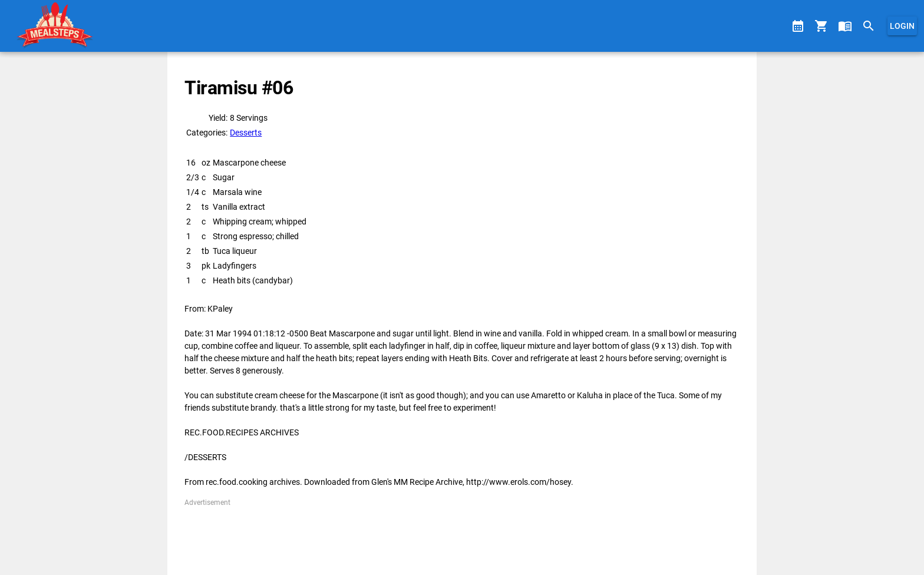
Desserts (246, 133)
